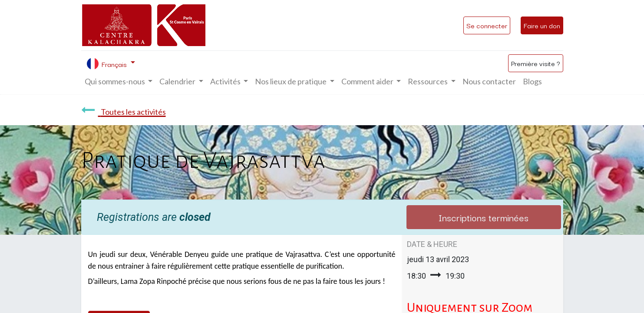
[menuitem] (489, 82)
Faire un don (542, 25)
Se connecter (487, 25)
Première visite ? (536, 63)
